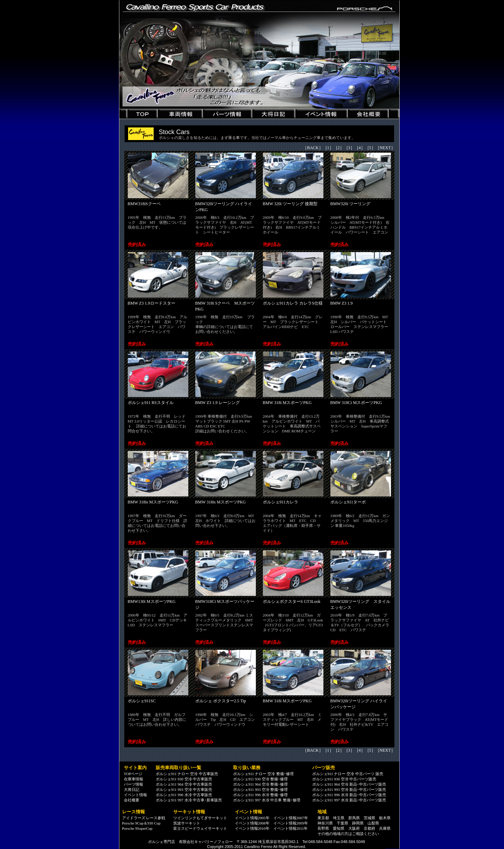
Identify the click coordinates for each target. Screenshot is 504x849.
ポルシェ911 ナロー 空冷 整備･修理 (263, 774)
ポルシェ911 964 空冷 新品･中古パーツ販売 (349, 784)
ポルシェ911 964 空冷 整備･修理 (261, 784)
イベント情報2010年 (252, 828)
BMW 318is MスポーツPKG (153, 502)
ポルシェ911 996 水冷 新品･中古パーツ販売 (349, 795)
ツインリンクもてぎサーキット (200, 818)
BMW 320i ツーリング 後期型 (290, 204)
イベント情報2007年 (291, 818)
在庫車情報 (134, 779)
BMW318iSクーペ (144, 204)
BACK (313, 148)
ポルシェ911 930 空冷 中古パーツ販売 (344, 779)
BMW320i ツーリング (350, 204)
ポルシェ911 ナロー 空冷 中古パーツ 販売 (348, 774)
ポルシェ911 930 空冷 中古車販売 (184, 779)
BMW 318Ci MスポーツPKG (356, 403)
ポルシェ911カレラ (281, 502)
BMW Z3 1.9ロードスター (152, 303)
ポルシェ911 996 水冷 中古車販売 (184, 795)
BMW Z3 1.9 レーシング (218, 403)
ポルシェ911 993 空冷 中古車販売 (184, 789)
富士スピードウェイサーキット (200, 828)
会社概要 (132, 800)
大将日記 (132, 789)
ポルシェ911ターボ (348, 502)
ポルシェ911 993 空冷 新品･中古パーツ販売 (349, 789)
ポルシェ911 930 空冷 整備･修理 (261, 779)
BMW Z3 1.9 (342, 303)
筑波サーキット (187, 823)
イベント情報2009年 (291, 823)
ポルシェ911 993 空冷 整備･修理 (261, 789)
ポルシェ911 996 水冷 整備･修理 (261, 795)
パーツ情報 (134, 784)
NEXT (385, 148)
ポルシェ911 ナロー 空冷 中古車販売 (187, 774)
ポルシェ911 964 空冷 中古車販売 (184, 784)
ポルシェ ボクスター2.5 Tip (221, 701)
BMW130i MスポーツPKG (152, 601)
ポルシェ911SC (142, 701)
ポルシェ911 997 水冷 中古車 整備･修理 (267, 800)
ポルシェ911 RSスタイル (151, 403)
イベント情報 (135, 795)
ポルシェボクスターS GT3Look (292, 601)
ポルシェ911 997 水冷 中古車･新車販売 (189, 800)
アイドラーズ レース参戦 (144, 818)
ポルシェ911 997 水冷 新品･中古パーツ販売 (349, 800)
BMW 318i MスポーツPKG (287, 403)
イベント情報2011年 (291, 828)
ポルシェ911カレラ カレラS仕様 (293, 303)
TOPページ (133, 774)
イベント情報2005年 (252, 818)
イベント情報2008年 (252, 823)
